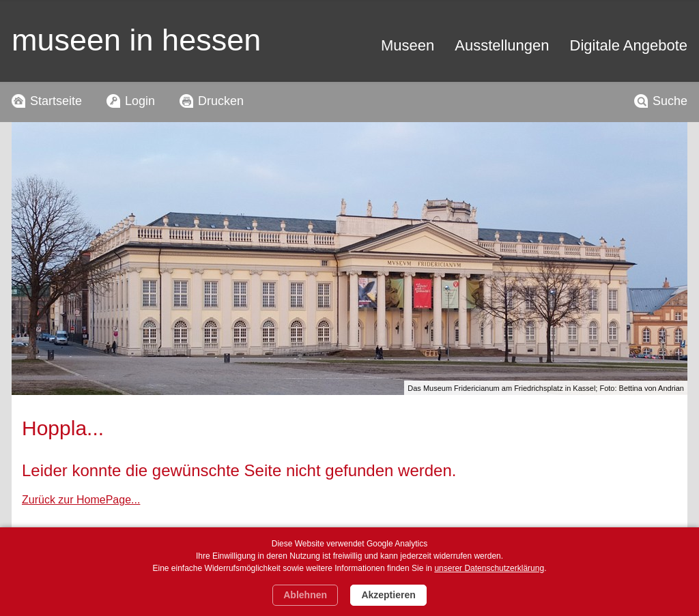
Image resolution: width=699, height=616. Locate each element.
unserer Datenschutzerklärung (489, 568)
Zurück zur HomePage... (81, 500)
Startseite (56, 101)
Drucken (221, 101)
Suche (670, 101)
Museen (408, 45)
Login (140, 101)
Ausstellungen (502, 45)
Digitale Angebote (629, 45)
